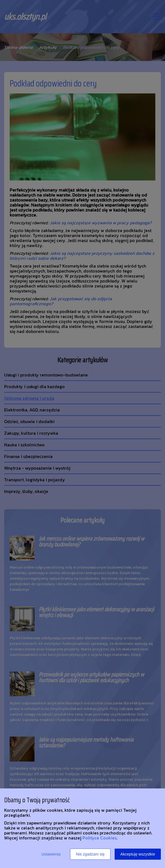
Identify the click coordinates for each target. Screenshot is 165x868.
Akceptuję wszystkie (138, 854)
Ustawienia (51, 854)
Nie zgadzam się (90, 854)
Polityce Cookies (100, 838)
